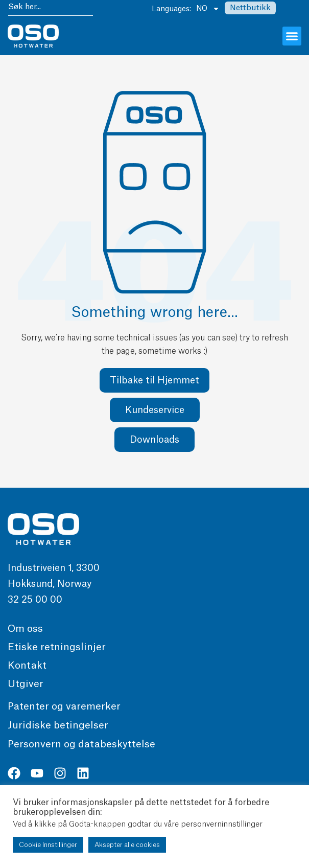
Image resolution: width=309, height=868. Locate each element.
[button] (292, 36)
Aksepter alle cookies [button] (127, 845)
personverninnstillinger (222, 824)
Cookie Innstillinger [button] (48, 845)
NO (208, 9)
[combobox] (51, 8)
